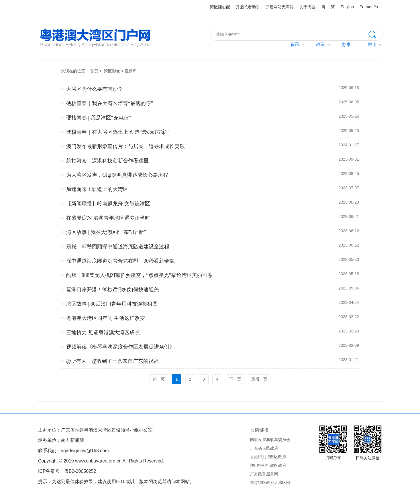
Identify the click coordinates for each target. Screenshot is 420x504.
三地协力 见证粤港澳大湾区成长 (103, 332)
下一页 (235, 379)
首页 (94, 71)
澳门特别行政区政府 (268, 465)
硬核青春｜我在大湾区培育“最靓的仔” (110, 103)
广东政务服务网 (264, 474)
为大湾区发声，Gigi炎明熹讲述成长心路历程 (117, 175)
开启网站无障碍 (280, 7)
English (347, 7)
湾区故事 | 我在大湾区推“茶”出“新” (106, 232)
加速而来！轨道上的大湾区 (97, 189)
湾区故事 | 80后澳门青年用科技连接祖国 (112, 304)
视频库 (131, 71)
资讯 (295, 45)
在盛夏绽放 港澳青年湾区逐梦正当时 (108, 218)
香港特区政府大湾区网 (270, 483)
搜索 (375, 34)
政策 (321, 45)
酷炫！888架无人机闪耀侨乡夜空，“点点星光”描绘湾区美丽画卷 (139, 275)
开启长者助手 (248, 7)
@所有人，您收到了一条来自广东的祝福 (112, 361)
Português (369, 7)
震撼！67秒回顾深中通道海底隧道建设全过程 (118, 247)
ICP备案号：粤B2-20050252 (67, 471)
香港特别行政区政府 (268, 457)
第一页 (159, 379)
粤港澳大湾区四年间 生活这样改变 (106, 318)
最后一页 (259, 379)
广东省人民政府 (264, 448)
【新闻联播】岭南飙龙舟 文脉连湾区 (108, 204)
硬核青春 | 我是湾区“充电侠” (99, 118)
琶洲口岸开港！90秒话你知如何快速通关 (113, 290)
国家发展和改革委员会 (270, 440)
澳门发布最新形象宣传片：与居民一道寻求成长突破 (125, 146)
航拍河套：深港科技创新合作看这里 (107, 161)
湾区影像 (112, 71)
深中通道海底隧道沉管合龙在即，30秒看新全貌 (120, 261)
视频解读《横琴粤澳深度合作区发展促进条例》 (120, 347)
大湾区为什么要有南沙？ (95, 89)
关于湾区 (307, 7)
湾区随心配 (220, 7)
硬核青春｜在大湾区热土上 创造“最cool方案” (117, 132)
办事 (346, 45)
